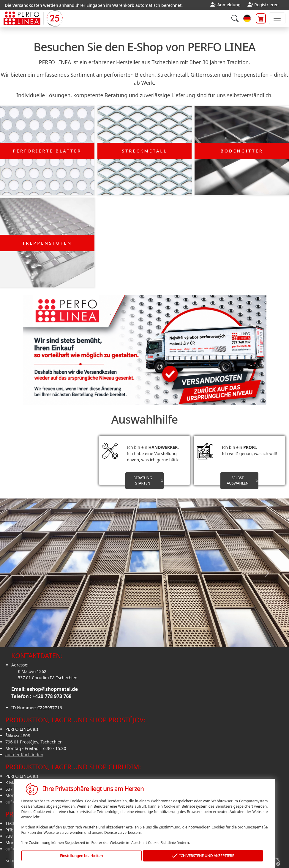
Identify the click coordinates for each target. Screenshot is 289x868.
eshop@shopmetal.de (52, 687)
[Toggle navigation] (277, 18)
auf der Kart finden (24, 752)
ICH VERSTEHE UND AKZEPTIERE (203, 856)
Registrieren (266, 5)
